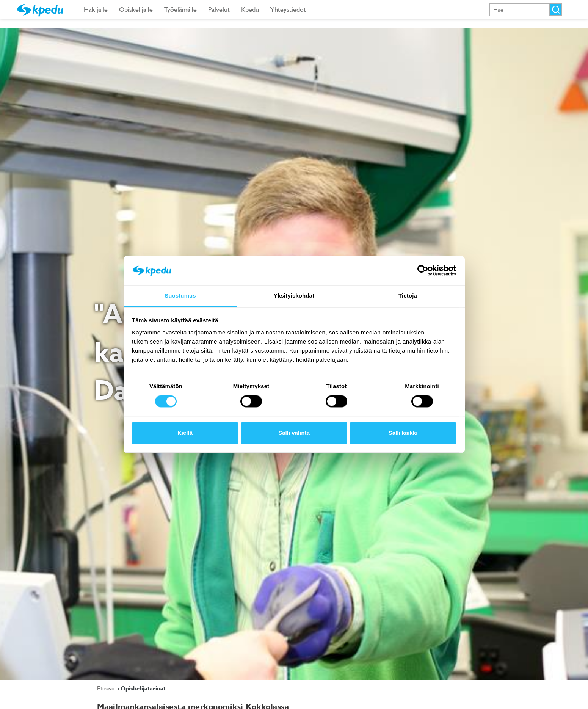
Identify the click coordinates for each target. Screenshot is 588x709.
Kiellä (185, 433)
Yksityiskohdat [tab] (294, 296)
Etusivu (107, 688)
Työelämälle (180, 9)
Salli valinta (294, 433)
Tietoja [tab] (408, 296)
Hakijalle (96, 9)
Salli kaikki (403, 433)
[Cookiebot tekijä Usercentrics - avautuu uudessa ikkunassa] (423, 271)
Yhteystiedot (288, 9)
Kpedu (250, 9)
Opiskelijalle (136, 9)
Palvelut (219, 9)
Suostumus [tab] (180, 296)
